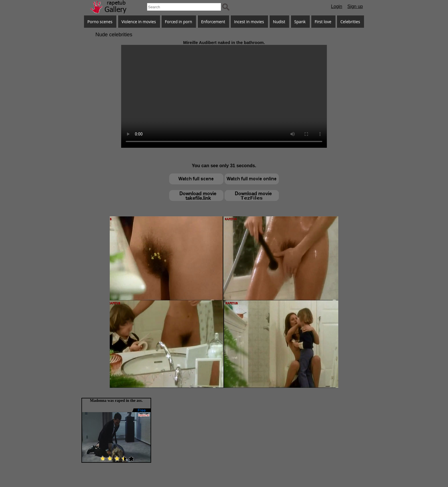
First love (323, 22)
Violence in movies (139, 22)
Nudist (279, 22)
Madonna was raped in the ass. (116, 401)
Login (337, 6)
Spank (300, 22)
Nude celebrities (114, 35)
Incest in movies (249, 22)
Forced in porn (178, 22)
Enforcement (213, 22)
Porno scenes (100, 22)
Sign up (355, 6)
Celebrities (350, 22)
